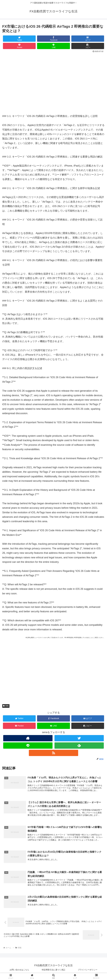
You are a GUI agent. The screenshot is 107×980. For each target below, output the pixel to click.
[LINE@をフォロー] (28, 746)
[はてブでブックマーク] (88, 39)
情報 (6, 706)
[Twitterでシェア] (19, 39)
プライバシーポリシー (88, 971)
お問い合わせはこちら (19, 971)
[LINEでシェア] (53, 46)
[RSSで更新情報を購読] (53, 753)
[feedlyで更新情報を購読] (79, 746)
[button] (88, 46)
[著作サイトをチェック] (28, 738)
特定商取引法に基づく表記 (53, 971)
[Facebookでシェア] (53, 39)
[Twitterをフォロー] (79, 738)
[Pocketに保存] (19, 46)
